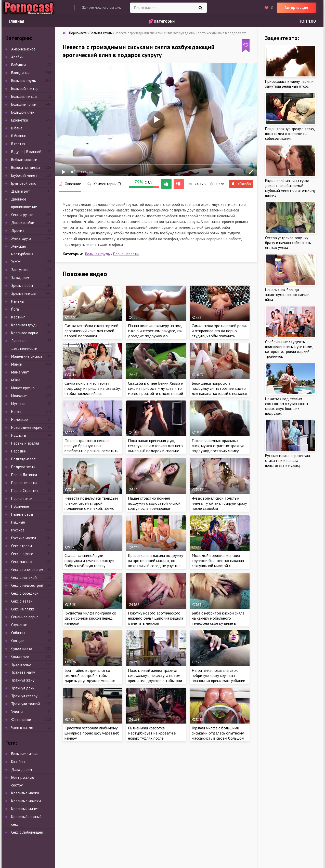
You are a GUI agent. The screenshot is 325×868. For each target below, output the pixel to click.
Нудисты (19, 435)
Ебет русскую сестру (23, 781)
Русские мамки (24, 538)
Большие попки (24, 104)
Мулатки (18, 404)
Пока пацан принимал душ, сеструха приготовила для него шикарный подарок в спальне (155, 446)
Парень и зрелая (25, 443)
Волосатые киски (25, 168)
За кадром (20, 278)
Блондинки (20, 73)
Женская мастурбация (22, 250)
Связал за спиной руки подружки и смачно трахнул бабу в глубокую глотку (89, 560)
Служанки (19, 625)
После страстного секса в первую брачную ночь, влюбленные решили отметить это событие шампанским (91, 448)
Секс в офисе (22, 554)
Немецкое (19, 419)
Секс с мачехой (24, 577)
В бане (17, 128)
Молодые (19, 396)
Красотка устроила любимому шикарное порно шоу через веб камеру (92, 733)
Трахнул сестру (24, 696)
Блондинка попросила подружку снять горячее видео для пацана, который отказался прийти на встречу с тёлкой (219, 391)
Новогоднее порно (27, 427)
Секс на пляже (23, 609)
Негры (16, 412)
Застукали (20, 270)
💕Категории (161, 21)
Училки (17, 712)
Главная (17, 21)
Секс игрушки (22, 215)
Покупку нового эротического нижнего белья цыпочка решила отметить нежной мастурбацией (156, 621)
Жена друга (21, 238)
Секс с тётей (22, 601)
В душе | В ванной (26, 152)
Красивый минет (25, 809)
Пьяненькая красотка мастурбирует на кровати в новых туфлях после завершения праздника (152, 736)
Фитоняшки (21, 720)
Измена (17, 301)
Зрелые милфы (23, 293)
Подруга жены (23, 467)
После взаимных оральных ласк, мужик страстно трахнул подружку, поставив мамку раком (218, 448)
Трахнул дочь (23, 688)
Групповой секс (24, 183)
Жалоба (241, 184)
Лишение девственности (24, 345)
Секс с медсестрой (27, 585)
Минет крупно (23, 388)
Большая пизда (24, 96)
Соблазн (18, 633)
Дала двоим (22, 770)
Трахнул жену (23, 680)
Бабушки (18, 65)
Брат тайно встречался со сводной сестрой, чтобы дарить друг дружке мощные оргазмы (90, 678)
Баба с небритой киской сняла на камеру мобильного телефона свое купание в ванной (218, 621)
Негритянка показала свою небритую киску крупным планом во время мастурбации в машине (218, 678)
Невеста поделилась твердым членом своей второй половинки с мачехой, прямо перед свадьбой (91, 506)
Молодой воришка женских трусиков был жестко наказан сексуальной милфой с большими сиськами (218, 563)
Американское (23, 49)
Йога (15, 309)
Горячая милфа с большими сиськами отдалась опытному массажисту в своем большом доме (218, 736)
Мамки (17, 364)
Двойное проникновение (24, 203)
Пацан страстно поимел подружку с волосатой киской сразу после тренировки (154, 503)
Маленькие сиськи (27, 356)
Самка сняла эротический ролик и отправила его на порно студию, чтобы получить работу (220, 333)
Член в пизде (22, 727)
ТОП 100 (307, 21)
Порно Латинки (24, 475)
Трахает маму (23, 672)
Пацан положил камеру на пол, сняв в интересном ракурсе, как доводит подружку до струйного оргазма (155, 333)
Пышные (18, 522)
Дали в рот (21, 191)
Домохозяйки (23, 223)
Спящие (17, 641)
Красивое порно (25, 333)
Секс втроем (22, 546)
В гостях (18, 144)
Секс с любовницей (27, 832)
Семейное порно (25, 617)
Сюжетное (20, 656)
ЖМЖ (16, 262)
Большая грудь (97, 254)
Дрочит (18, 230)
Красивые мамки (25, 793)
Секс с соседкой (25, 593)
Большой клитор (25, 89)
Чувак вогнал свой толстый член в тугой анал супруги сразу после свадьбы (219, 503)
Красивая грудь (24, 325)
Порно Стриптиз (25, 491)
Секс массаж (22, 562)
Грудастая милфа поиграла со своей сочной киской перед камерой (90, 618)
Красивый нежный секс (26, 820)
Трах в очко (21, 664)
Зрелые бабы (22, 285)
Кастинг (18, 317)
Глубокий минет (24, 175)
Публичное (20, 506)
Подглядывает (23, 459)
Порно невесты (126, 254)
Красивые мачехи (26, 801)
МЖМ (16, 380)
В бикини (19, 136)
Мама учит (20, 372)
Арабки (17, 57)
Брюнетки (20, 120)
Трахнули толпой (25, 704)
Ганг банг (19, 762)
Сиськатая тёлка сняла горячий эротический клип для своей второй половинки (91, 331)
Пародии (19, 451)
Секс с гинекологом (27, 570)
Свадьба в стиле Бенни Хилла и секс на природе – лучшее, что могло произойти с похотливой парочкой (156, 391)
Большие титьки (25, 754)
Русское (18, 530)
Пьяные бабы (22, 514)
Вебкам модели (24, 160)
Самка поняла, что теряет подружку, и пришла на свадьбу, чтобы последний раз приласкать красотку (93, 391)
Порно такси (22, 498)
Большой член (23, 112)
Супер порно (22, 649)
